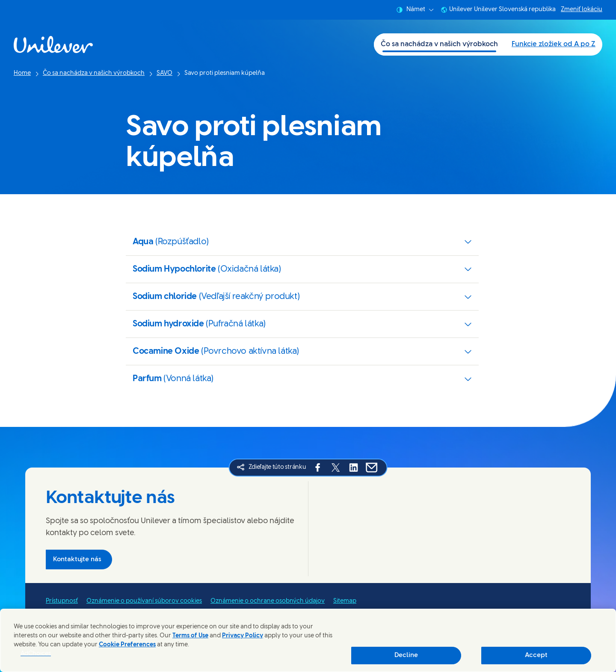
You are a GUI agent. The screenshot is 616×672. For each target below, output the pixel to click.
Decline (406, 655)
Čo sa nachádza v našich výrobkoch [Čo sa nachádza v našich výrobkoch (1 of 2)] (439, 44)
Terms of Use (190, 636)
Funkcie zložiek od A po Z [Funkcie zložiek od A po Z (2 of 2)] (554, 44)
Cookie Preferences (127, 645)
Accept (536, 655)
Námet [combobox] (415, 10)
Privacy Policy (243, 636)
